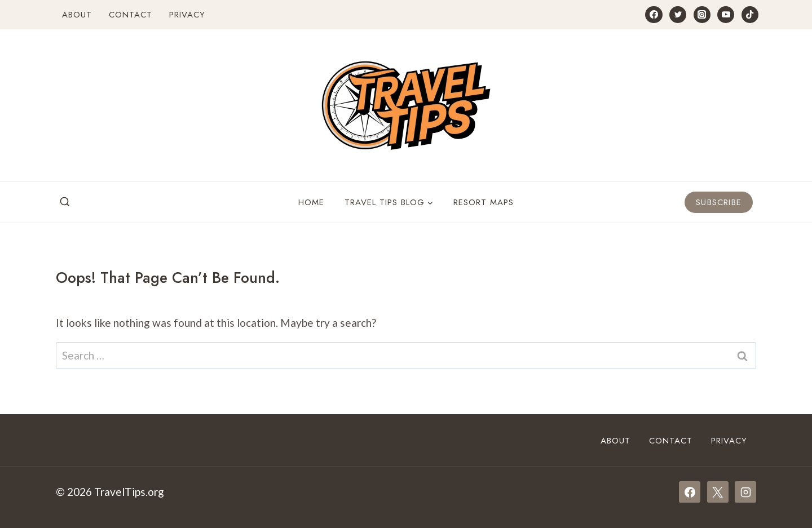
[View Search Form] (65, 202)
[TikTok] (750, 15)
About (77, 15)
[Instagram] (702, 15)
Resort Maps (484, 202)
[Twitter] (678, 15)
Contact (131, 15)
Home (311, 202)
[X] (718, 492)
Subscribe (719, 202)
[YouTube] (726, 15)
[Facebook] (654, 15)
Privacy (187, 15)
